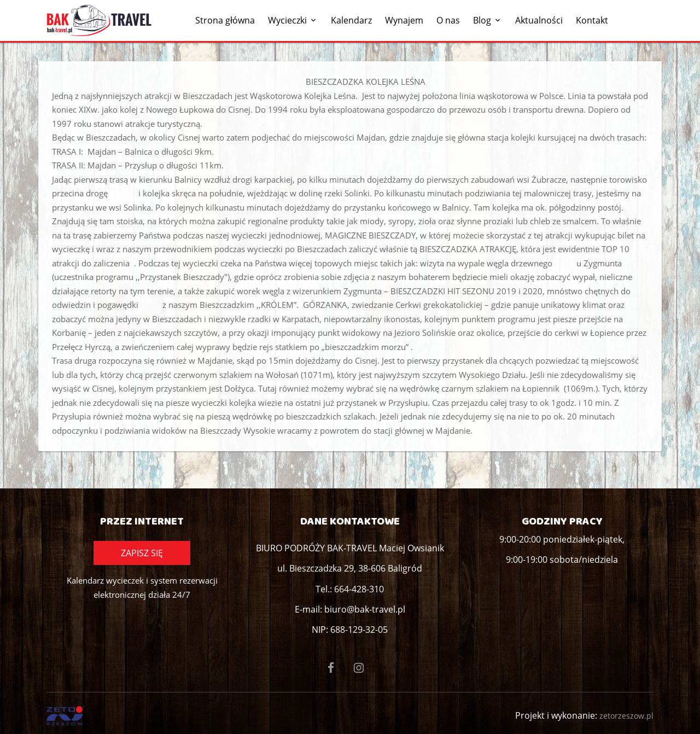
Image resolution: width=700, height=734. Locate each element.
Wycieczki (287, 20)
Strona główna (225, 20)
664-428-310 (359, 589)
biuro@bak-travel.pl (365, 609)
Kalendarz (351, 20)
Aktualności (539, 20)
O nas (448, 20)
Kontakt (592, 20)
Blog (482, 20)
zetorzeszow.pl (626, 716)
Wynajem (404, 20)
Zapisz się (142, 553)
